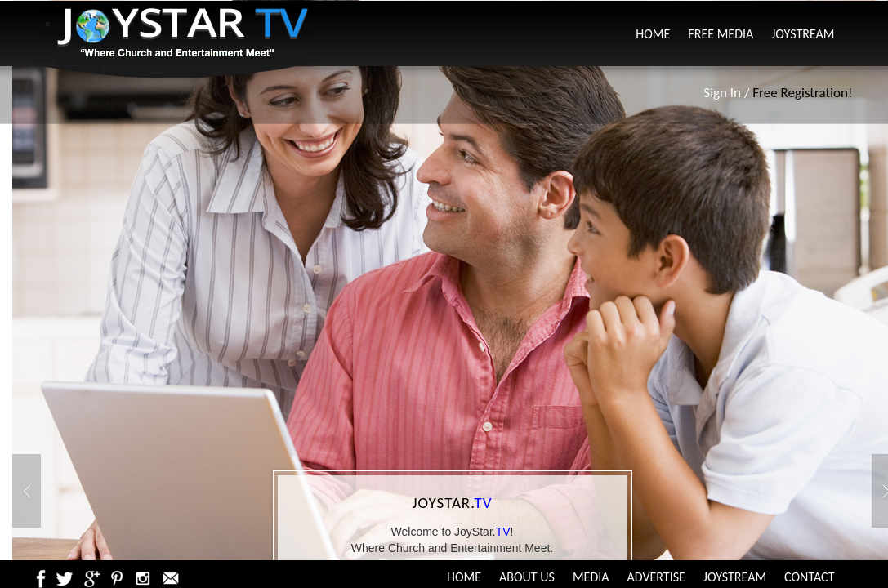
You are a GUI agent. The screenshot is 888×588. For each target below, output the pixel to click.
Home (653, 34)
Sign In (722, 93)
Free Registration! (802, 93)
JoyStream (803, 34)
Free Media (721, 34)
